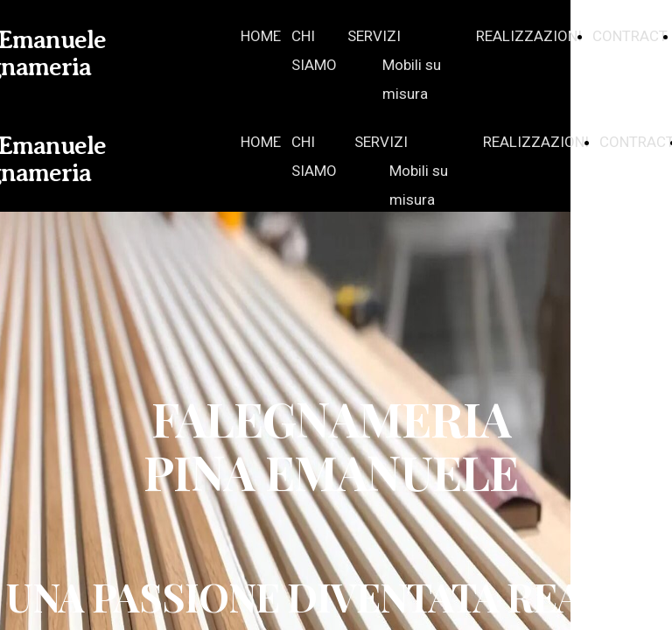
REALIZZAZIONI (529, 36)
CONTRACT (630, 36)
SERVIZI (374, 36)
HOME (261, 36)
